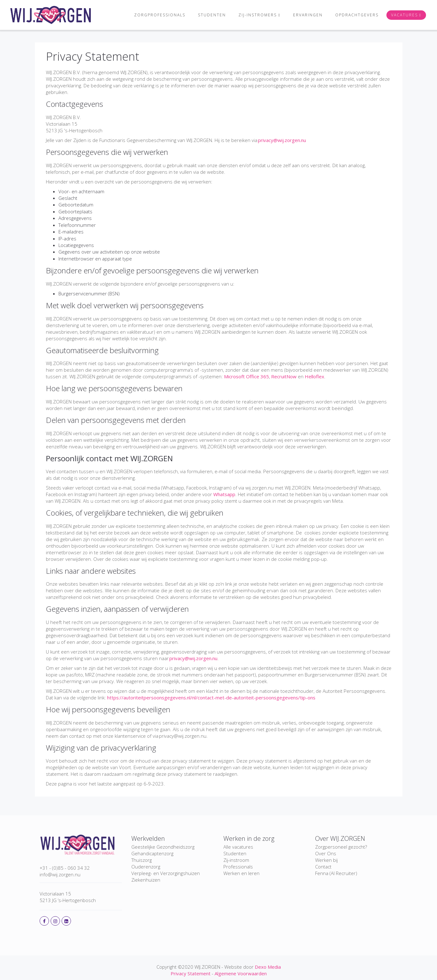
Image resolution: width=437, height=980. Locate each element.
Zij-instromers (254, 15)
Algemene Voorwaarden (241, 973)
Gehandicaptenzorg (152, 853)
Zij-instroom (236, 860)
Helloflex (314, 376)
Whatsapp (224, 494)
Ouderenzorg (146, 867)
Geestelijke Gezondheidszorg (163, 847)
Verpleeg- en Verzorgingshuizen (166, 873)
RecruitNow (284, 376)
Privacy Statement (93, 56)
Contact (323, 867)
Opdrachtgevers (355, 15)
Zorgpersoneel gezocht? (341, 847)
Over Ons (326, 853)
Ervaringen (306, 15)
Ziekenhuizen (146, 880)
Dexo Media (268, 967)
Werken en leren (241, 873)
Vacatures (402, 15)
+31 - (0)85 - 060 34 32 (65, 868)
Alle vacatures (238, 847)
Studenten (208, 15)
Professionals (238, 867)
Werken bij (326, 860)
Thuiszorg (142, 860)
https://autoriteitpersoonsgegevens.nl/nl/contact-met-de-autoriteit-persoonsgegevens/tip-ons (211, 698)
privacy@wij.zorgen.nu (282, 140)
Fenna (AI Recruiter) (336, 873)
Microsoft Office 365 (246, 376)
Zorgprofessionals (156, 15)
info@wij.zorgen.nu (60, 874)
